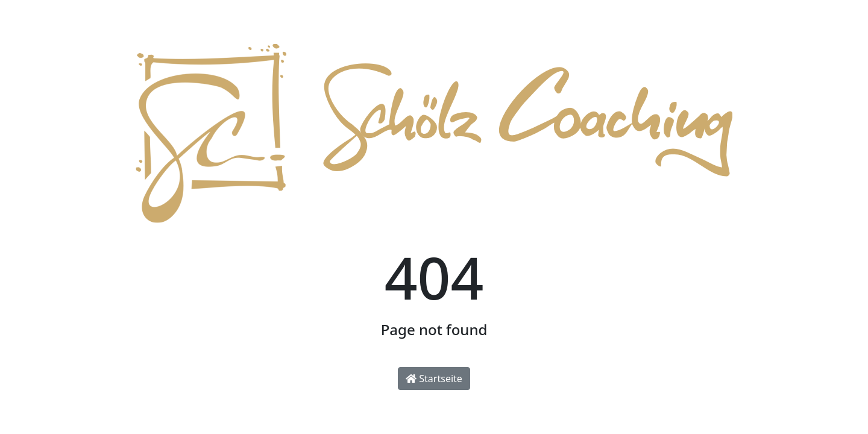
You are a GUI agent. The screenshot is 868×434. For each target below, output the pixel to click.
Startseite (434, 379)
